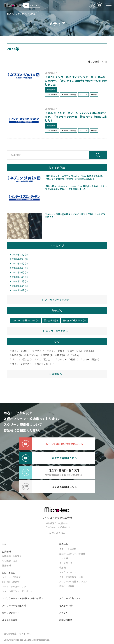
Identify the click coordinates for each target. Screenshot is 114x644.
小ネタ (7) (40, 351)
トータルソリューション (14, 586)
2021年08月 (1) (20, 286)
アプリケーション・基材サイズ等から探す (23, 598)
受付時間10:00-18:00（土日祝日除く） (51, 472)
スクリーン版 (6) (57, 351)
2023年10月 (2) (20, 254)
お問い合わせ (66, 620)
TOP (4, 544)
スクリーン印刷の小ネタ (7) (25, 320)
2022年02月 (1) (20, 268)
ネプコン (83, 94)
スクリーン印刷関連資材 (14, 605)
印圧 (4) (61, 355)
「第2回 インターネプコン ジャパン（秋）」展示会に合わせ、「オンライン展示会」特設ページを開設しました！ (76, 81)
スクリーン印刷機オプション (73, 581)
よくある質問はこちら (48, 487)
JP (26, 5)
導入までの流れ (67, 605)
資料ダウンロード (11, 613)
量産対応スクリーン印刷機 (72, 554)
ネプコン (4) (32, 355)
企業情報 (6, 551)
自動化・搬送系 (67, 586)
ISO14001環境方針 (11, 582)
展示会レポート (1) (46, 364)
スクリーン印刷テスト (70, 598)
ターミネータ (66, 563)
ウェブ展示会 (52, 94)
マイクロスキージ (68, 572)
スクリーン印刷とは (12, 577)
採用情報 (6, 565)
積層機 (62, 567)
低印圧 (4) (48, 355)
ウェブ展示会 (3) (45, 359)
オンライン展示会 (69, 94)
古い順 (103, 62)
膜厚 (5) (90, 351)
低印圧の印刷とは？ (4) (74, 320)
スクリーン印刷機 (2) (68, 359)
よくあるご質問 (10, 620)
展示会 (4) (17, 355)
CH (32, 5)
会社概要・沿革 (10, 561)
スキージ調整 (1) (91, 359)
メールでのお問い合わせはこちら (51, 444)
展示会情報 (51, 89)
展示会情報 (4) (51, 320)
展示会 (94, 94)
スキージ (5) (76, 351)
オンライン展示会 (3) (22, 359)
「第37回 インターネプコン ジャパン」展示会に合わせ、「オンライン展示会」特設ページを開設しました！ (76, 117)
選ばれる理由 (9, 572)
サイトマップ (26, 634)
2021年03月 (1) (20, 290)
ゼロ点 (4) (74, 355)
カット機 (64, 558)
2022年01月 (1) (20, 272)
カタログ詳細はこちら (48, 458)
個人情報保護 (10, 634)
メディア (63, 613)
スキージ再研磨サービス (71, 577)
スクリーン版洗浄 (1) (22, 364)
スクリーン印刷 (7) (21, 351)
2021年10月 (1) (20, 281)
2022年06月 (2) (20, 259)
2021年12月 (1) (20, 277)
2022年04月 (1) (20, 263)
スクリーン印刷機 (68, 549)
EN (38, 5)
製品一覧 (64, 544)
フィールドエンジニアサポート (17, 591)
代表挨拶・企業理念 (12, 556)
